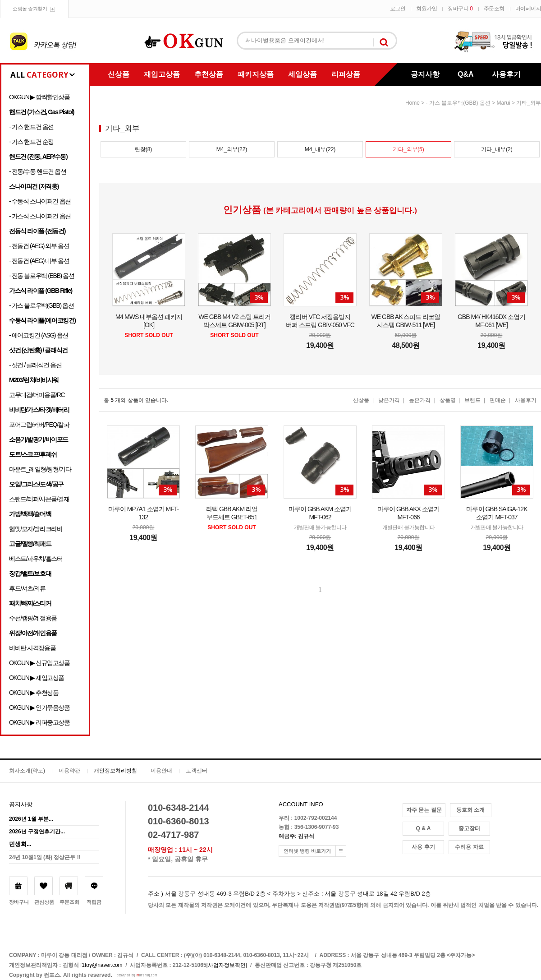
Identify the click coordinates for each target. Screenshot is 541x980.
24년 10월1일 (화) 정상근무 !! (45, 857)
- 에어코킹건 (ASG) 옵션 (39, 335)
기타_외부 (529, 103)
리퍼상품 (346, 74)
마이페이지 (528, 9)
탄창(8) (144, 149)
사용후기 (506, 74)
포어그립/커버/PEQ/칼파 (39, 425)
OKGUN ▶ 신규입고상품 (39, 663)
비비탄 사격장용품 (32, 648)
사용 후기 (423, 847)
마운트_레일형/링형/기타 (40, 469)
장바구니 (460, 9)
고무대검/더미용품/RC (37, 395)
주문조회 (494, 9)
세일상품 (303, 74)
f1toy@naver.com (101, 965)
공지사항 (425, 74)
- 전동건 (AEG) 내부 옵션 (39, 261)
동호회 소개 (470, 810)
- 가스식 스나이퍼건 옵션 (40, 216)
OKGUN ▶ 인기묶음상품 (39, 707)
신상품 (119, 74)
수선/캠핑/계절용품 (33, 618)
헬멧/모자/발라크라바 (36, 529)
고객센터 (197, 771)
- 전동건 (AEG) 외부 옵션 (39, 246)
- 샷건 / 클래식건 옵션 (35, 365)
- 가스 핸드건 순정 (31, 142)
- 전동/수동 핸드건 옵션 (38, 171)
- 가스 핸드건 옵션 (31, 127)
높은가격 (420, 400)
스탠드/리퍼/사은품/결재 (39, 499)
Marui (504, 103)
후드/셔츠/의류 (27, 588)
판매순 (498, 400)
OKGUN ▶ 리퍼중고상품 (39, 722)
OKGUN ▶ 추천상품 (34, 693)
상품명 (448, 400)
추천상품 (209, 74)
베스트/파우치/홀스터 (36, 559)
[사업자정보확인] (227, 965)
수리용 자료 (469, 847)
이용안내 (161, 771)
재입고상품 (162, 74)
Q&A (466, 74)
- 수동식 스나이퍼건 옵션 (40, 201)
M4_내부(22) (320, 149)
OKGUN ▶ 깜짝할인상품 (39, 97)
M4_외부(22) (232, 149)
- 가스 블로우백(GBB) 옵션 (41, 305)
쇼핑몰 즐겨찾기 (30, 9)
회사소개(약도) (27, 771)
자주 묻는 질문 (424, 810)
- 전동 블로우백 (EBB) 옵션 (41, 276)
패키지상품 (256, 74)
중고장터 (469, 828)
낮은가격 (389, 400)
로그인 (398, 9)
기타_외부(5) (408, 149)
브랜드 (472, 400)
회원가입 (426, 9)
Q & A (424, 828)
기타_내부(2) (497, 149)
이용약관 (69, 771)
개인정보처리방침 (115, 771)
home (413, 103)
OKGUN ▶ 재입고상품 (37, 678)
